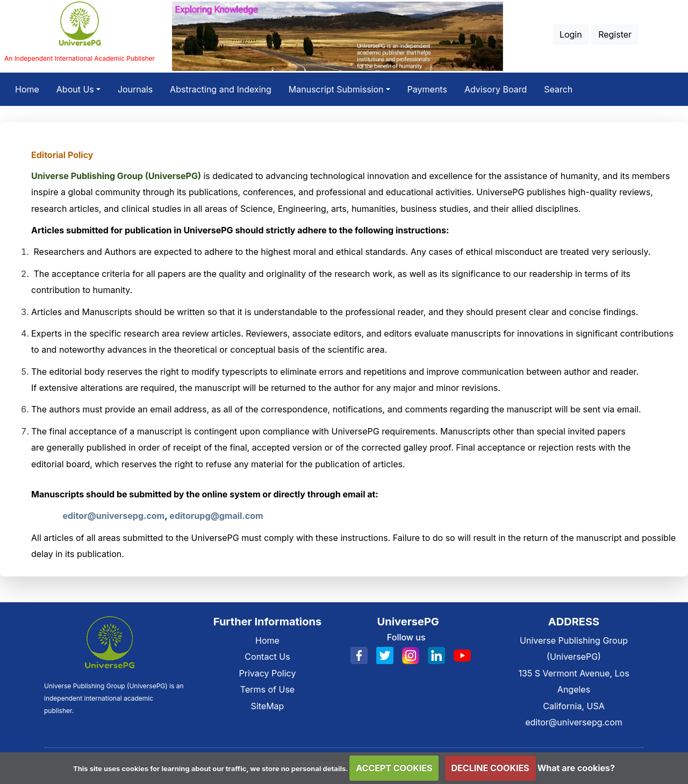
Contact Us (267, 657)
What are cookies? (576, 768)
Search (558, 89)
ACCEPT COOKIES (394, 768)
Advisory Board (496, 89)
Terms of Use (267, 689)
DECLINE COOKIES (490, 768)
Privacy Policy (268, 673)
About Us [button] (75, 89)
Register (615, 34)
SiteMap (268, 706)
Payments (427, 89)
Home (31, 88)
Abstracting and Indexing (221, 89)
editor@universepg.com (574, 722)
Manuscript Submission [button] (336, 89)
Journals (135, 89)
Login (571, 34)
